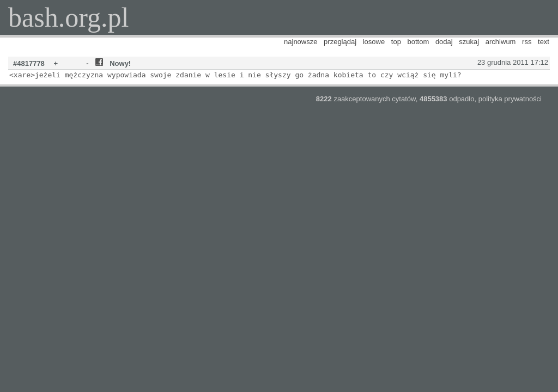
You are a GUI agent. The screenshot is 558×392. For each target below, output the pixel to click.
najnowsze (301, 42)
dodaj (444, 42)
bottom (418, 42)
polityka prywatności (510, 99)
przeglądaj (340, 42)
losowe (374, 42)
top (396, 42)
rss (527, 42)
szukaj (469, 42)
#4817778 (29, 63)
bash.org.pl (68, 17)
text (544, 42)
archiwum (501, 42)
